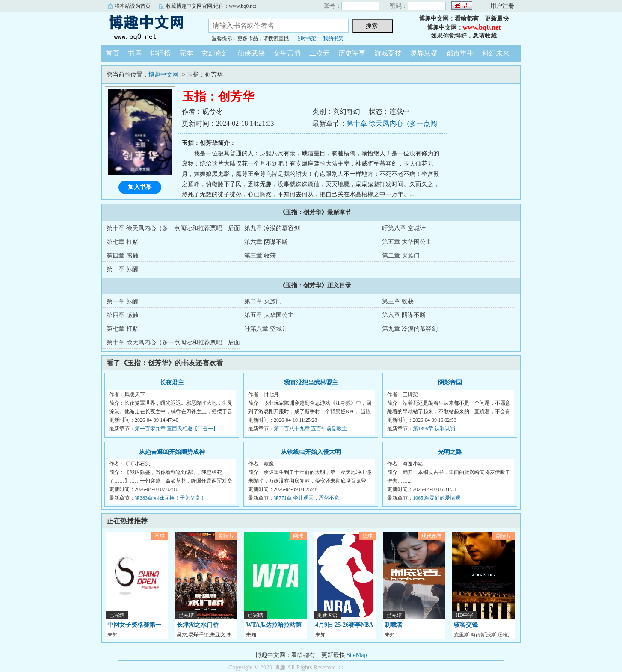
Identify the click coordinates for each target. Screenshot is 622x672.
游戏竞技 (388, 53)
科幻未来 (496, 53)
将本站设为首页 (133, 6)
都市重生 (460, 53)
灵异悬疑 (424, 53)
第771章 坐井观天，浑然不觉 (307, 498)
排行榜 (160, 53)
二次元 (320, 53)
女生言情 (287, 53)
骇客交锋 (466, 625)
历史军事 (352, 53)
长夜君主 (172, 383)
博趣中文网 (148, 27)
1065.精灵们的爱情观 (437, 498)
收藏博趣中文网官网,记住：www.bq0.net (211, 6)
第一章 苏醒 (122, 269)
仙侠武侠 (251, 53)
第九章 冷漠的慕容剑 (272, 228)
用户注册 (502, 6)
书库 (135, 53)
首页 (113, 53)
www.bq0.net (482, 27)
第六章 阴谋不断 (266, 242)
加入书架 (140, 187)
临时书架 (306, 38)
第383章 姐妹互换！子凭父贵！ (170, 498)
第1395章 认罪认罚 (434, 429)
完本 (186, 53)
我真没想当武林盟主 (311, 383)
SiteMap (357, 655)
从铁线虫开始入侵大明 (311, 452)
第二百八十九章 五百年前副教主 (310, 429)
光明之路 (450, 452)
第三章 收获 (260, 256)
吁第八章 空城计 (404, 228)
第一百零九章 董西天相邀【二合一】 (176, 429)
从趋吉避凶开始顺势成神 (172, 452)
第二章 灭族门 (401, 256)
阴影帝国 (450, 383)
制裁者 (394, 625)
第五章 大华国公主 (407, 242)
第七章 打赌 (122, 242)
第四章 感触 (122, 256)
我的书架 (333, 38)
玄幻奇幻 (215, 53)
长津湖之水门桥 (198, 625)
